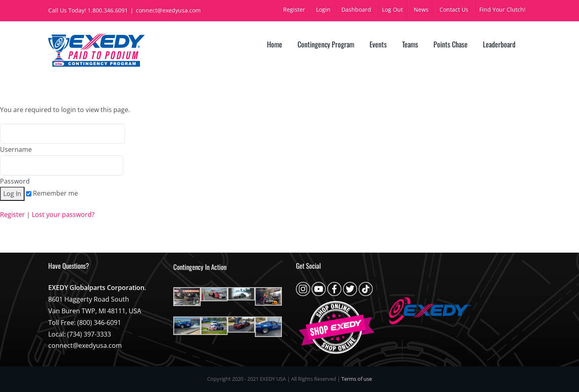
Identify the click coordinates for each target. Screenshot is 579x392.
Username (63, 139)
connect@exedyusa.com (168, 10)
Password (62, 170)
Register (12, 214)
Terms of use (357, 379)
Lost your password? (63, 214)
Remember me (52, 193)
